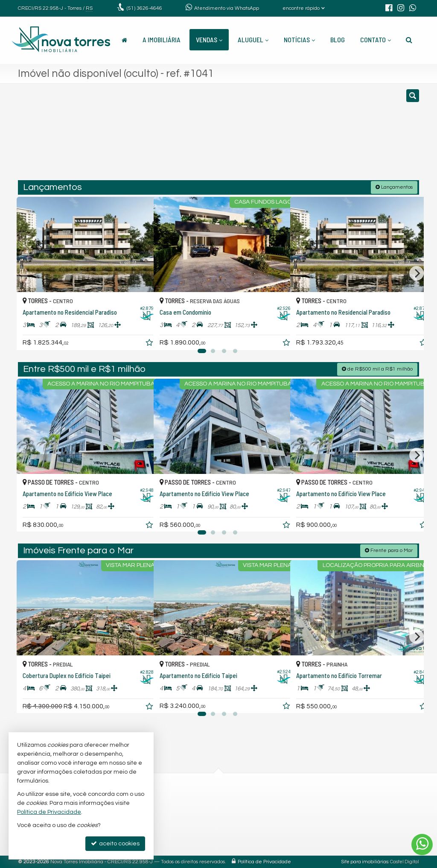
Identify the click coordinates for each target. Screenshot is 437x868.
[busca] (409, 40)
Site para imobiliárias (365, 861)
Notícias (299, 39)
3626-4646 (144, 8)
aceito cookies (115, 843)
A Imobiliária (162, 39)
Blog (338, 39)
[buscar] (335, 136)
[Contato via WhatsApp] (422, 845)
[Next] (417, 273)
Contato (376, 39)
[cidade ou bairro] (282, 136)
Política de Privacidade (264, 861)
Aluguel (253, 39)
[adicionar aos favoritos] (138, 335)
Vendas (209, 39)
